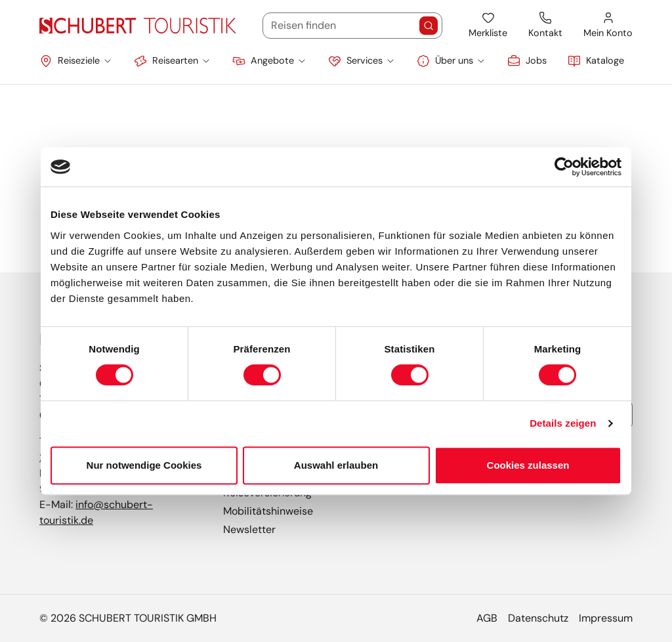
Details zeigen (563, 423)
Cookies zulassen (528, 465)
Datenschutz (538, 618)
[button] (76, 61)
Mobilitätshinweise (268, 511)
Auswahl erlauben (336, 465)
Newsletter (249, 529)
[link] (527, 61)
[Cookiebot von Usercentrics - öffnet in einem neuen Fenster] (564, 167)
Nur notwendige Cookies (144, 465)
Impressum (606, 618)
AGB (487, 618)
